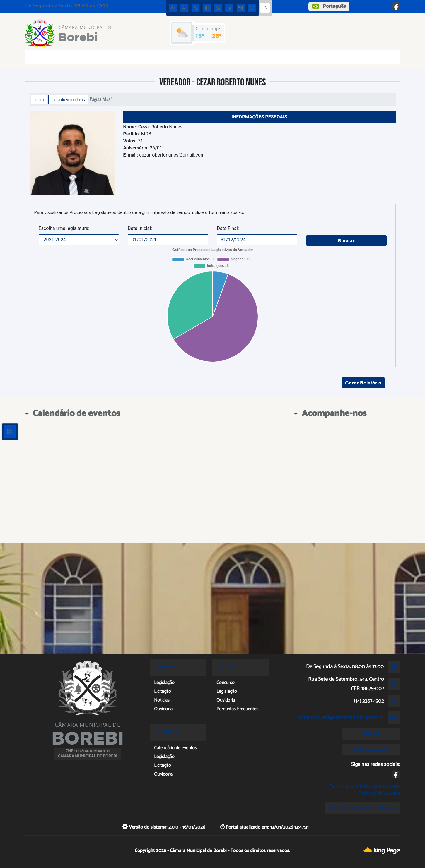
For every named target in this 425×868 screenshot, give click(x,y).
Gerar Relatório (363, 383)
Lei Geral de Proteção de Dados (363, 808)
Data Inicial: (140, 228)
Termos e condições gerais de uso (364, 786)
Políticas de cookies (379, 793)
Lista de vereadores (68, 99)
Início (39, 99)
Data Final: (228, 228)
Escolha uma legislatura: (64, 228)
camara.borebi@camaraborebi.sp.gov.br (341, 718)
